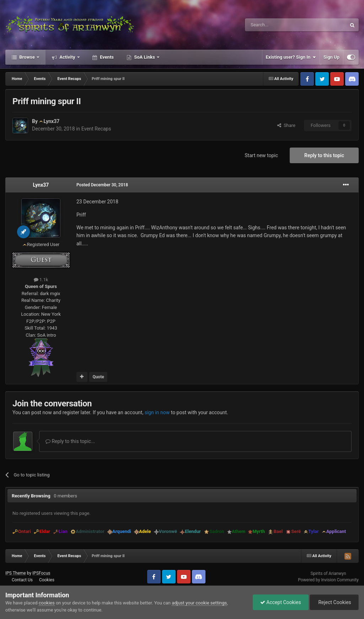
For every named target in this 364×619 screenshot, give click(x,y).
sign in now (157, 412)
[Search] (279, 25)
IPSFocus (41, 573)
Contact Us (22, 580)
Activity (67, 57)
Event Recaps (96, 129)
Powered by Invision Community (328, 580)
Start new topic (261, 155)
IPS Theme (16, 573)
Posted (102, 185)
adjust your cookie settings (199, 603)
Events (106, 57)
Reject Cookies (334, 602)
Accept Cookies (281, 602)
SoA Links (144, 57)
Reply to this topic (324, 155)
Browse (27, 57)
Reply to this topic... (70, 441)
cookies (47, 603)
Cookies (47, 580)
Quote (98, 377)
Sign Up (331, 57)
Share (286, 125)
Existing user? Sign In (291, 57)
